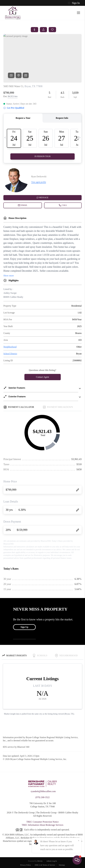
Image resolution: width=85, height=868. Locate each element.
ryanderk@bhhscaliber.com (43, 791)
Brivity (40, 861)
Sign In (74, 3)
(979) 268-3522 (43, 797)
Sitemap (62, 865)
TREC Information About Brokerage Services (42, 825)
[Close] (79, 841)
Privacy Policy (26, 865)
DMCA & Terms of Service (45, 865)
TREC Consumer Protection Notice (42, 822)
